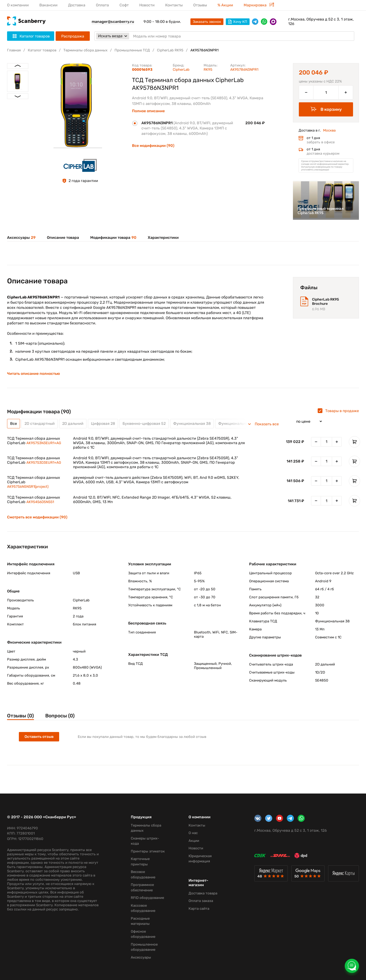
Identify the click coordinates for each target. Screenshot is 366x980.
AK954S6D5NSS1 (40, 502)
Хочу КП (238, 22)
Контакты (174, 5)
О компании (18, 5)
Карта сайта (199, 909)
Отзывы (200, 5)
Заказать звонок (207, 22)
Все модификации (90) (153, 146)
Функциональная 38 (192, 424)
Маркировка (259, 5)
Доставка (77, 5)
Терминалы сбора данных (85, 50)
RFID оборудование (147, 898)
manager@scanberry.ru (113, 22)
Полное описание (148, 111)
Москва (329, 130)
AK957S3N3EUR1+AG (44, 443)
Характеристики (163, 238)
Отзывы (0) (21, 716)
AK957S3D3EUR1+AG (44, 463)
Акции (194, 841)
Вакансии (48, 5)
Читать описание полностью (33, 374)
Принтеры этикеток (148, 851)
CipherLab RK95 (170, 50)
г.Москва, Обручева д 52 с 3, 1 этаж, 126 (321, 21)
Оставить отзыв (39, 737)
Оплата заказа (201, 901)
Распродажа (73, 36)
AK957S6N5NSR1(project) (28, 487)
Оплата (102, 5)
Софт (124, 5)
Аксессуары (21, 238)
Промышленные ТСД (132, 50)
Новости (147, 5)
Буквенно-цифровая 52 (144, 424)
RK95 (208, 70)
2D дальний (73, 424)
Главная (14, 50)
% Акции (225, 5)
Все (14, 424)
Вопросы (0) (60, 716)
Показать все (267, 424)
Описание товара (63, 238)
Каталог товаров (42, 50)
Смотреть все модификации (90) (37, 517)
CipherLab (181, 70)
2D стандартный (40, 424)
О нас (193, 833)
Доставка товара (203, 893)
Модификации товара (113, 238)
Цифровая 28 (103, 424)
